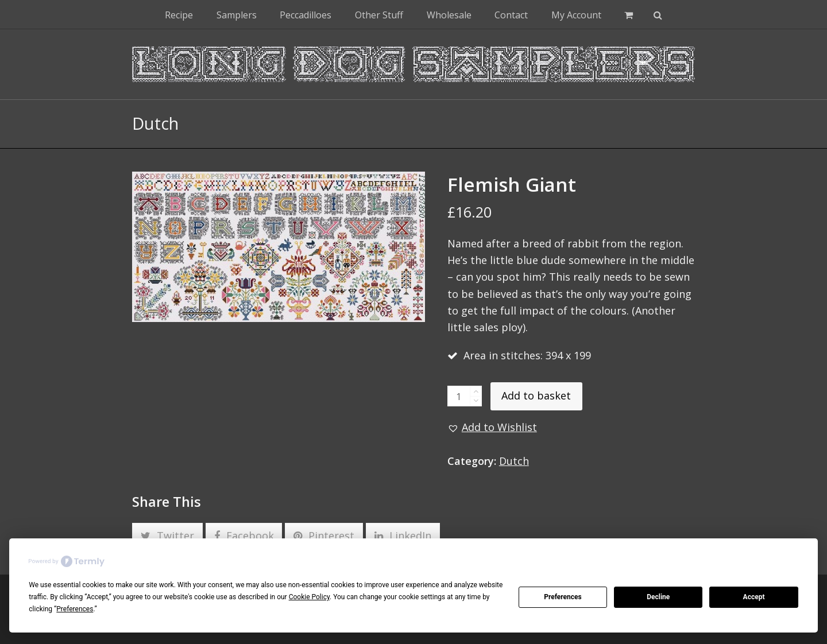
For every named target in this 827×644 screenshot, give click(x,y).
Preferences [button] (75, 609)
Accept (754, 597)
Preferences (563, 597)
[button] (629, 14)
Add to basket (536, 395)
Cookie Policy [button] (309, 597)
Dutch (514, 461)
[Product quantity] (459, 396)
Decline (658, 597)
